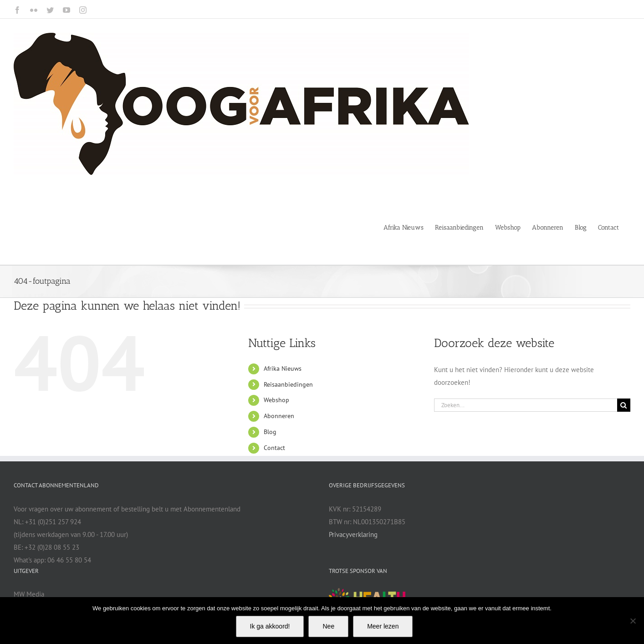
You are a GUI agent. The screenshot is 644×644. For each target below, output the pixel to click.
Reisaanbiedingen (288, 384)
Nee (328, 626)
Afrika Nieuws (283, 368)
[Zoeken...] (526, 405)
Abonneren (279, 416)
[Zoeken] (624, 405)
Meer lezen (383, 626)
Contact (274, 448)
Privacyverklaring (353, 534)
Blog (270, 432)
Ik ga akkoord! (270, 626)
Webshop (276, 400)
